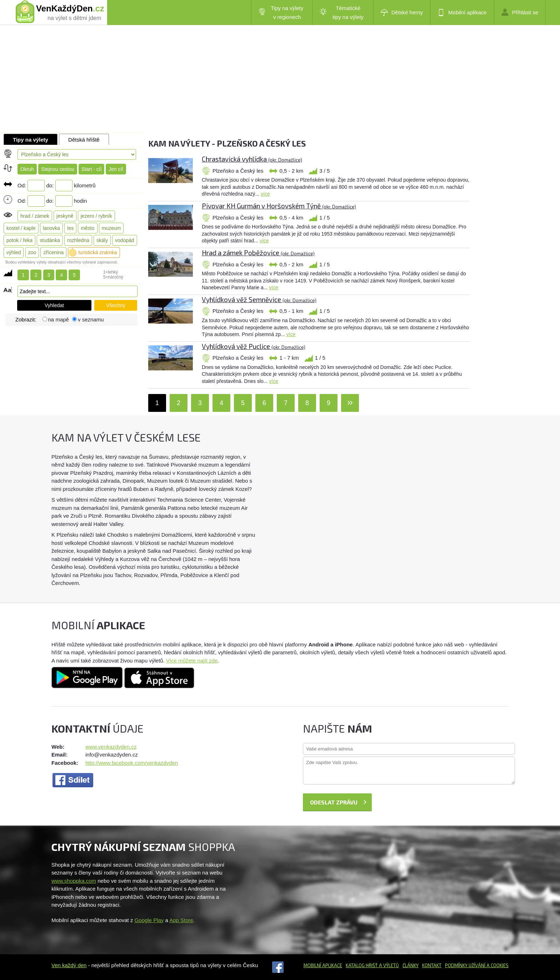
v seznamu (91, 319)
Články (411, 965)
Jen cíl (116, 169)
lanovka (51, 228)
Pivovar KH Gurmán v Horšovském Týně (279, 206)
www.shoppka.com (74, 881)
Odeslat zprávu (334, 802)
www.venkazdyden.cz (111, 747)
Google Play (149, 920)
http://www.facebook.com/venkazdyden (132, 763)
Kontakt (432, 965)
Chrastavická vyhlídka (252, 159)
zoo (32, 252)
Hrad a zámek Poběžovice (258, 253)
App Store (181, 920)
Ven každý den (69, 965)
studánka (50, 240)
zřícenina (53, 252)
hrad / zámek (35, 216)
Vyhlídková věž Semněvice (259, 299)
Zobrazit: (27, 319)
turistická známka (97, 252)
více (265, 194)
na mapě (59, 319)
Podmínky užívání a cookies (477, 965)
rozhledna (78, 240)
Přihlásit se (520, 12)
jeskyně (65, 216)
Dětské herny (402, 13)
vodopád (125, 240)
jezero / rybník (96, 216)
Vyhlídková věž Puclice (254, 346)
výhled (14, 252)
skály (102, 240)
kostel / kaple (21, 228)
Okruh (27, 169)
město (87, 228)
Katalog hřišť (362, 965)
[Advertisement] (280, 79)
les (70, 228)
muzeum (111, 228)
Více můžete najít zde (192, 661)
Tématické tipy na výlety (342, 13)
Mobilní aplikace (462, 13)
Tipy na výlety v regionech (281, 13)
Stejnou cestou (58, 169)
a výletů (388, 965)
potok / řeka (19, 240)
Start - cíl (91, 169)
